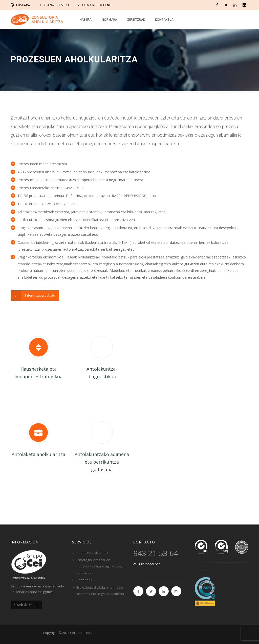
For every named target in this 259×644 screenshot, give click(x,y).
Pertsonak (84, 580)
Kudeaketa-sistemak (92, 553)
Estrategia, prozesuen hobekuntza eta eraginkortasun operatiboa (101, 566)
